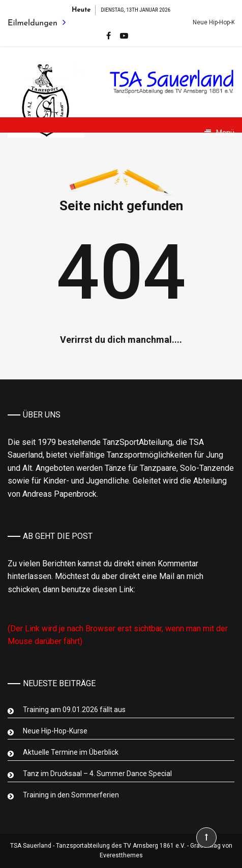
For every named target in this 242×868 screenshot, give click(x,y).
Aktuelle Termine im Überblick (71, 752)
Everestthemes (121, 855)
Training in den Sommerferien (71, 795)
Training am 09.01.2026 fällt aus (74, 710)
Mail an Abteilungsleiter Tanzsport (74, 602)
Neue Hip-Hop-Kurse (55, 731)
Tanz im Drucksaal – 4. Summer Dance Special (97, 774)
